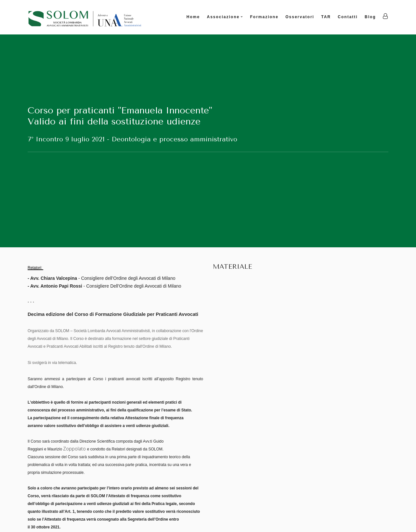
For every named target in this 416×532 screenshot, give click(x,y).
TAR (326, 17)
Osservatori (300, 17)
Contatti (348, 17)
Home (193, 17)
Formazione (264, 17)
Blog (370, 17)
